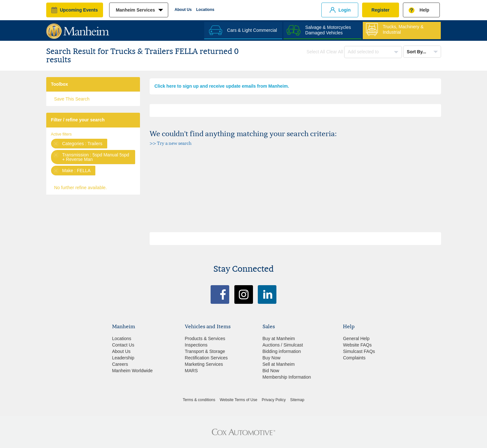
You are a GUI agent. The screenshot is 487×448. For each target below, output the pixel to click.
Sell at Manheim (279, 364)
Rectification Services (206, 358)
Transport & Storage (205, 351)
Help (424, 10)
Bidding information (282, 351)
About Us (183, 10)
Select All (316, 52)
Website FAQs (357, 345)
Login (344, 10)
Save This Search (72, 99)
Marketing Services (204, 364)
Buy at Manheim (279, 338)
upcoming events (79, 10)
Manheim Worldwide (132, 371)
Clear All (335, 52)
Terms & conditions (199, 400)
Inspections (196, 345)
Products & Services (205, 338)
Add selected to (364, 52)
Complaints (354, 358)
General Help (356, 338)
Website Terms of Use (238, 400)
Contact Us (123, 345)
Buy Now (272, 358)
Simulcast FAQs (359, 351)
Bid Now (271, 371)
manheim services (135, 10)
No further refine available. (81, 188)
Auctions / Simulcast (283, 345)
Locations (205, 10)
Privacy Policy (274, 400)
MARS (191, 371)
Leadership (123, 358)
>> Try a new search (171, 143)
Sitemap (297, 400)
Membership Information (287, 377)
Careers (120, 364)
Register (380, 10)
